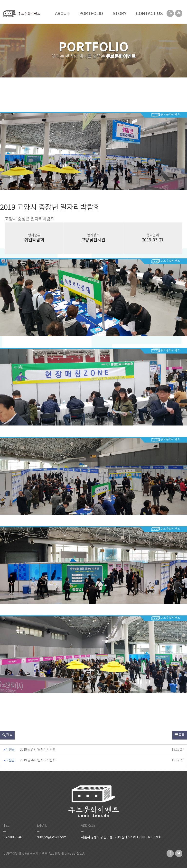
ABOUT (62, 14)
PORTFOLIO (91, 14)
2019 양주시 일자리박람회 (38, 760)
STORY (120, 14)
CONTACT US (149, 14)
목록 (180, 735)
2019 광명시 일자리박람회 (38, 750)
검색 (7, 735)
